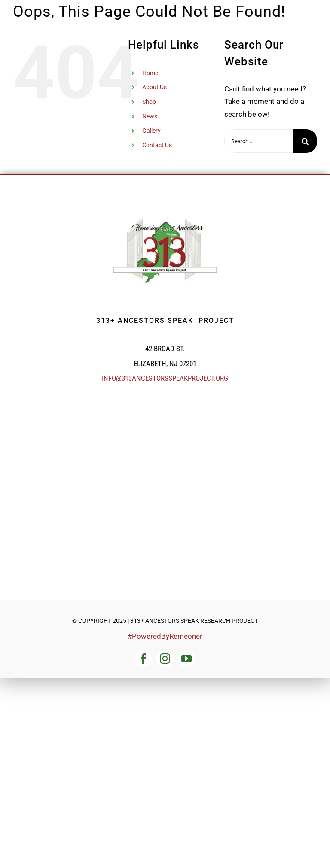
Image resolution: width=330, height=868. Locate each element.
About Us (154, 87)
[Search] (305, 141)
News (150, 116)
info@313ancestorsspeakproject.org (165, 378)
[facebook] (144, 659)
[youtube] (186, 659)
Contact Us (157, 145)
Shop (149, 102)
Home (150, 73)
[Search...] (259, 141)
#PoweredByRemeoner (165, 636)
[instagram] (165, 659)
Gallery (151, 131)
